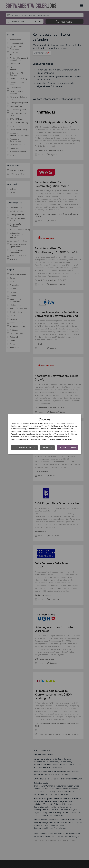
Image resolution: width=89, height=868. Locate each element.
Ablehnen (47, 448)
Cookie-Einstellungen (24, 448)
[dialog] (44, 434)
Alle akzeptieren (68, 448)
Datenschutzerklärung (64, 439)
